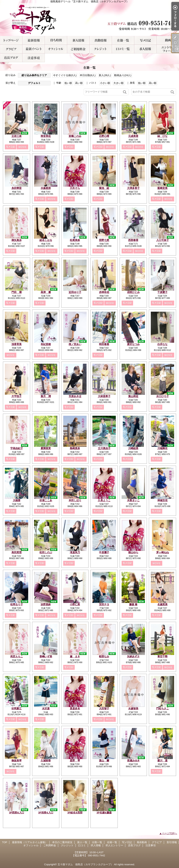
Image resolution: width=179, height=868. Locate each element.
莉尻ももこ (17, 656)
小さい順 (105, 83)
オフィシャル (56, 49)
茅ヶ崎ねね (163, 552)
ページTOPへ (170, 833)
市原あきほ (75, 396)
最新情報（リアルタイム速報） (34, 40)
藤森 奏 (133, 604)
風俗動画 (168, 40)
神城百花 (162, 500)
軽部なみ (104, 656)
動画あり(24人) (123, 75)
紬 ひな (162, 136)
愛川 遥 (162, 761)
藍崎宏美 (162, 188)
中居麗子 (104, 552)
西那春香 (133, 240)
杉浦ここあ (46, 500)
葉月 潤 (46, 396)
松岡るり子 (17, 604)
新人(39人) (105, 75)
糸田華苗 (17, 188)
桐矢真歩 (17, 240)
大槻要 (17, 500)
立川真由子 (104, 448)
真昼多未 (75, 708)
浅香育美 (17, 344)
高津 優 (46, 292)
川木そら (75, 188)
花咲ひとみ (133, 292)
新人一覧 (78, 40)
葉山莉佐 (133, 396)
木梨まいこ (133, 500)
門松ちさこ (163, 708)
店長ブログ (11, 58)
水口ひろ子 (163, 396)
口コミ (123, 49)
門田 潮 (17, 292)
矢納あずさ (133, 656)
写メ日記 (145, 40)
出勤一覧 (101, 40)
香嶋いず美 (46, 656)
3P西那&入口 (16, 813)
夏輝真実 (46, 448)
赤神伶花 (104, 292)
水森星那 (46, 188)
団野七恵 (104, 240)
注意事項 (34, 58)
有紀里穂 (46, 344)
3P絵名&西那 (75, 813)
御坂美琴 (17, 761)
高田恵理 (17, 552)
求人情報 (145, 49)
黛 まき (75, 656)
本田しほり (75, 500)
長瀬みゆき (133, 761)
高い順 (79, 83)
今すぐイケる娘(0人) (65, 75)
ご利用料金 (78, 49)
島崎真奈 (75, 448)
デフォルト (34, 83)
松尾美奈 (75, 240)
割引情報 (34, 49)
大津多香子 (133, 188)
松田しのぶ (46, 552)
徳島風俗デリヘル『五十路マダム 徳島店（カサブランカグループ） (89, 19)
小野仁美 (75, 604)
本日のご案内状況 (56, 40)
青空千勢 (162, 656)
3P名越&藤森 (104, 813)
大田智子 (104, 708)
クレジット (101, 49)
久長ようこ (104, 500)
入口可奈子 (163, 240)
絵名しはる (46, 240)
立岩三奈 (17, 136)
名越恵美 (162, 604)
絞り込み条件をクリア (34, 75)
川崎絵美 (133, 448)
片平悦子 (17, 396)
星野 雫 (75, 761)
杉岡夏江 (17, 708)
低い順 (68, 83)
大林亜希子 (104, 396)
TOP (11, 40)
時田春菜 (104, 344)
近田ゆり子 (75, 292)
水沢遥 (46, 708)
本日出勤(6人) (88, 75)
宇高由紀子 (17, 448)
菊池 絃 (104, 188)
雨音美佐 (46, 136)
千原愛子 (162, 292)
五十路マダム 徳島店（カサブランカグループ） (85, 864)
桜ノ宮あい (75, 344)
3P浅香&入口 (46, 813)
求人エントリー (168, 49)
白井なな (162, 344)
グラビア (11, 49)
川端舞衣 (162, 448)
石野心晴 (104, 136)
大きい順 (118, 83)
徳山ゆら (133, 552)
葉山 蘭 (104, 761)
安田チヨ (104, 604)
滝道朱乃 (75, 552)
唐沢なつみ (133, 344)
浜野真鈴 (46, 604)
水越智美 (133, 708)
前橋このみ (75, 136)
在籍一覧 (123, 40)
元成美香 (133, 136)
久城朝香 (46, 761)
